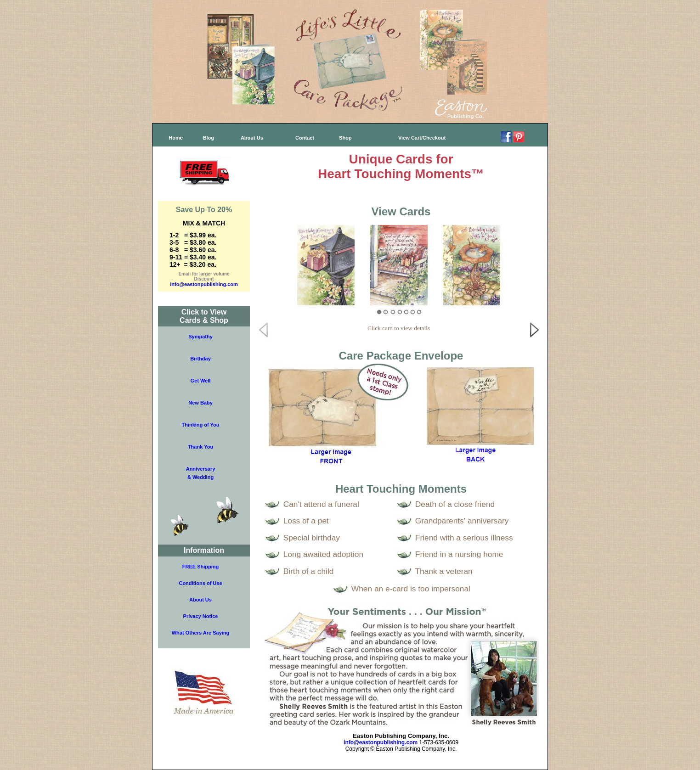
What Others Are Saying (201, 633)
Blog (209, 138)
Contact (305, 138)
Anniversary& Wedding (201, 473)
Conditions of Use (200, 583)
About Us (252, 138)
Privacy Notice (201, 616)
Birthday (200, 359)
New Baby (200, 403)
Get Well (201, 381)
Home (176, 138)
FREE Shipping (200, 567)
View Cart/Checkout (422, 138)
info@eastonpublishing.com (204, 284)
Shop (345, 138)
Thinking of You (200, 425)
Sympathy (200, 337)
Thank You (200, 447)
